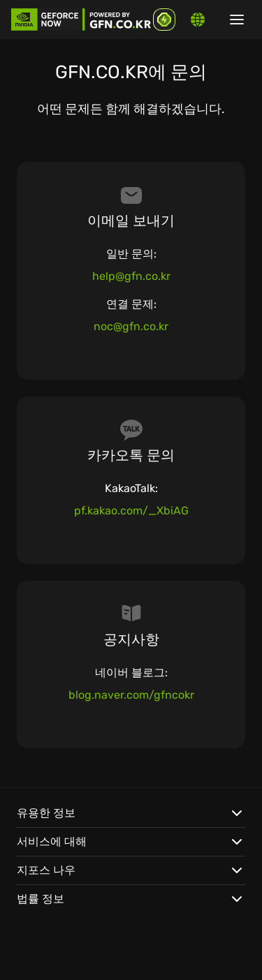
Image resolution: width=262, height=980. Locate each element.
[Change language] (198, 20)
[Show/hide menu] (237, 20)
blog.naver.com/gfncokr (131, 695)
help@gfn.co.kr (131, 276)
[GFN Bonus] (164, 20)
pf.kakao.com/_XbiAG (131, 511)
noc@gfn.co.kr (131, 326)
